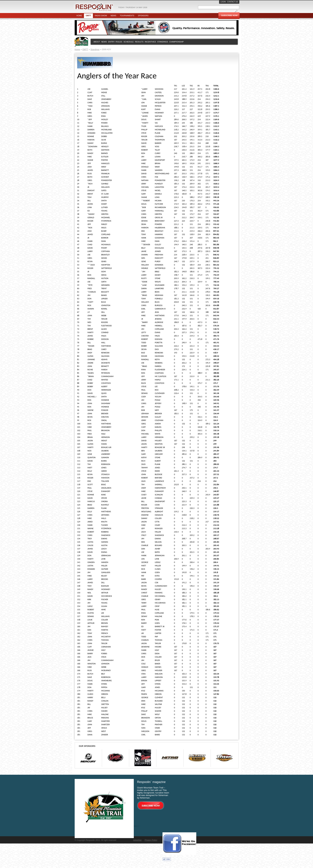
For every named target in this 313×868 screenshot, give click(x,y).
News (113, 16)
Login (223, 2)
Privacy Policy (151, 840)
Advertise (137, 840)
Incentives (150, 42)
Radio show (101, 16)
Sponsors (143, 16)
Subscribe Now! (230, 15)
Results (139, 42)
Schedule (129, 42)
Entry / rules (115, 42)
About (97, 42)
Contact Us (232, 2)
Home (79, 16)
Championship (176, 42)
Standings (163, 42)
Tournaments (127, 16)
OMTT (85, 50)
